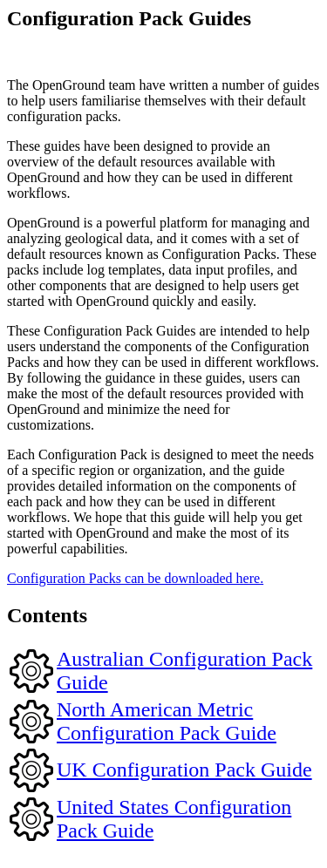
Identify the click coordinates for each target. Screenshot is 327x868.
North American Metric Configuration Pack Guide (167, 721)
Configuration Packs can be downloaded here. (135, 578)
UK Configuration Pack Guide (184, 770)
